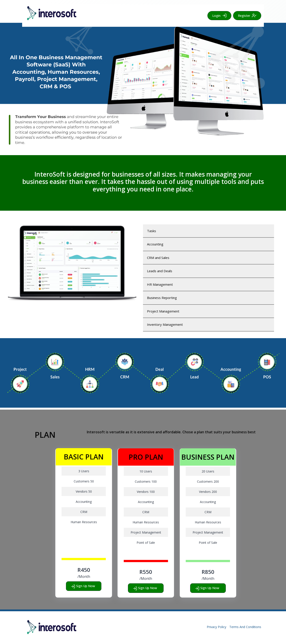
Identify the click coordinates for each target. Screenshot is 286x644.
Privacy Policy (216, 627)
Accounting (155, 244)
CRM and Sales (158, 258)
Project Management (163, 311)
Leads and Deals (160, 271)
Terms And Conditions (245, 627)
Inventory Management (165, 324)
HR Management (160, 284)
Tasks (152, 231)
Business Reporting (162, 298)
